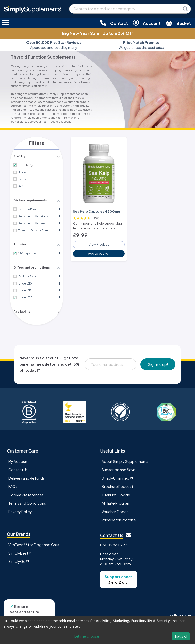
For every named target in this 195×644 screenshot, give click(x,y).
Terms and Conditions (27, 501)
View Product (99, 242)
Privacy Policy (20, 509)
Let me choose (87, 636)
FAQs (13, 484)
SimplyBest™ (20, 551)
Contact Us (18, 467)
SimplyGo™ (19, 559)
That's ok (181, 636)
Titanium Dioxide (116, 493)
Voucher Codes (115, 509)
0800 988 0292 (114, 543)
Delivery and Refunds (27, 476)
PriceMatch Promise (119, 518)
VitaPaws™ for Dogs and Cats (34, 542)
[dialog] (97, 630)
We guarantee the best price (141, 45)
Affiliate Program (116, 501)
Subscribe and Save (118, 467)
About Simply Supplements (125, 459)
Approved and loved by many (54, 45)
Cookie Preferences (26, 493)
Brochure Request (117, 484)
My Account (19, 459)
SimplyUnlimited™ (117, 476)
